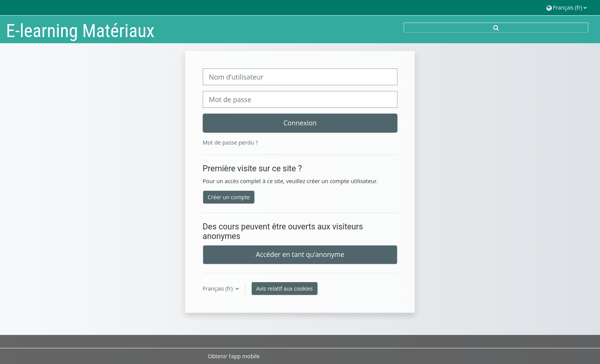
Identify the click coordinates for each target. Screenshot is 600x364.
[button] (567, 7)
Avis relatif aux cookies (284, 288)
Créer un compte (229, 197)
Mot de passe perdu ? (230, 142)
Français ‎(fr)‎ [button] (218, 288)
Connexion (300, 123)
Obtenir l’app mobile (234, 356)
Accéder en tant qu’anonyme (300, 254)
